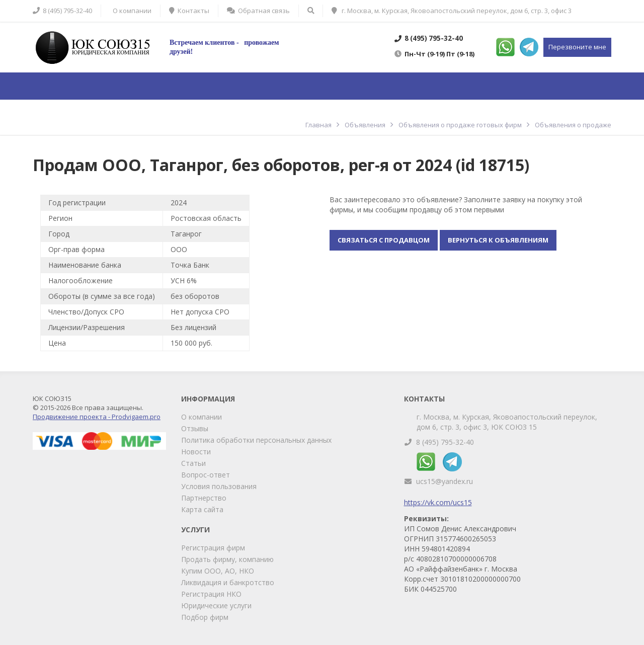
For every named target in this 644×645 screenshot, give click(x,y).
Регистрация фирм (213, 548)
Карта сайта (202, 509)
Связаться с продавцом (384, 240)
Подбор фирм (205, 617)
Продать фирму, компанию (227, 559)
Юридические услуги (216, 606)
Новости (196, 452)
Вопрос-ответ (206, 475)
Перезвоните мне (577, 47)
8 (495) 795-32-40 (445, 442)
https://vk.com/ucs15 (438, 502)
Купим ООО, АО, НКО (218, 571)
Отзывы (195, 428)
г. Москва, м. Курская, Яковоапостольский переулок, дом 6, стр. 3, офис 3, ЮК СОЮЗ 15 (507, 422)
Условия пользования (219, 486)
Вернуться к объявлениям (498, 240)
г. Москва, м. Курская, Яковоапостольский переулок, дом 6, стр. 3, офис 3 (452, 11)
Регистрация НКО (211, 594)
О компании (202, 417)
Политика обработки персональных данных (256, 440)
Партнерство (204, 498)
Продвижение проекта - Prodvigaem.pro (97, 417)
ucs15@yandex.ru (445, 481)
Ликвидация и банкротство (228, 582)
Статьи (193, 463)
